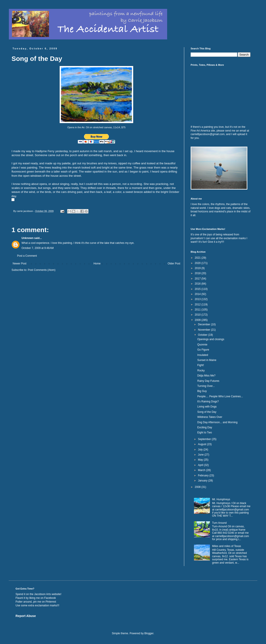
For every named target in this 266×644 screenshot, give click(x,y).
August (202, 444)
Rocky (201, 370)
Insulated (203, 355)
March (202, 470)
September (205, 439)
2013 (198, 299)
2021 (198, 258)
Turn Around (219, 523)
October (203, 335)
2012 (198, 305)
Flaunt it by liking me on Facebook (36, 598)
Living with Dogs (207, 407)
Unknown (27, 238)
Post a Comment (27, 256)
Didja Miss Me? (206, 376)
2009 (198, 320)
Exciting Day (205, 427)
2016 (198, 284)
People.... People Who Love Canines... (220, 396)
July (201, 450)
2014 (198, 294)
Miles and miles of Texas (227, 546)
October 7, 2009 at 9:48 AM (38, 248)
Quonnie (202, 345)
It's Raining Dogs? (208, 402)
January (203, 481)
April (201, 465)
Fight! (201, 365)
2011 (198, 310)
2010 (198, 315)
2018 (198, 273)
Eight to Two (205, 433)
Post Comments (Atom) (42, 270)
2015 (198, 289)
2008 (198, 487)
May (201, 460)
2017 (198, 279)
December (204, 324)
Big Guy (202, 391)
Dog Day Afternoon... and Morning (217, 422)
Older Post (174, 264)
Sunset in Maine (207, 360)
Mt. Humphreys (221, 499)
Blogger (149, 633)
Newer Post (20, 264)
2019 (198, 268)
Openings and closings (211, 339)
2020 (198, 263)
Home (97, 264)
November (204, 330)
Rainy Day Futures (208, 381)
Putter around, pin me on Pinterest (36, 602)
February (204, 475)
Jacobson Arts (42, 594)
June (201, 455)
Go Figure (203, 350)
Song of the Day (207, 412)
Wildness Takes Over (210, 417)
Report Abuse (26, 616)
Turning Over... (206, 386)
